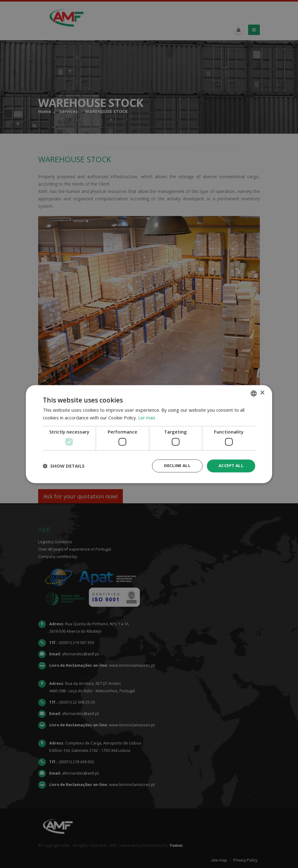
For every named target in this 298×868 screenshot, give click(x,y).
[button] (64, 466)
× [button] (262, 393)
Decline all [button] (174, 466)
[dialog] (149, 434)
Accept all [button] (230, 466)
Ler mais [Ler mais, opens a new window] (147, 417)
